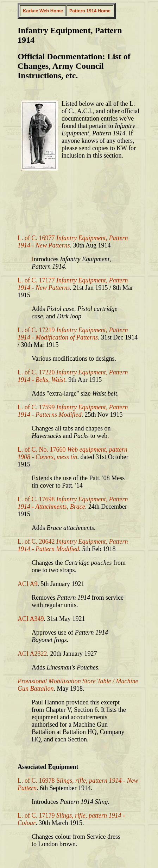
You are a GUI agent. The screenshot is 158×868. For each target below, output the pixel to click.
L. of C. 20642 (73, 545)
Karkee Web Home (43, 11)
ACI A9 (28, 584)
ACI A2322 (32, 654)
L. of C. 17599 (73, 411)
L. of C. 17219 (73, 334)
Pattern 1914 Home (90, 11)
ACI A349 (31, 619)
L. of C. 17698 (73, 503)
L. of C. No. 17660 (72, 453)
